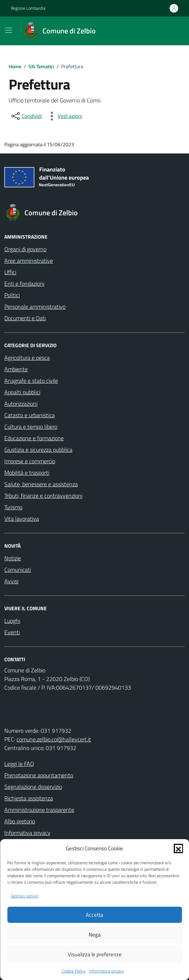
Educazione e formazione (34, 438)
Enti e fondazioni (24, 284)
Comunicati (18, 570)
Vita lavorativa (22, 519)
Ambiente (16, 369)
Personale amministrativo (35, 307)
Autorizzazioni (21, 404)
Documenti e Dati (25, 318)
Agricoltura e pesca (27, 358)
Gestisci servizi (24, 896)
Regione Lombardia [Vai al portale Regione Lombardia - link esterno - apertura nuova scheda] (28, 8)
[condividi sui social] (26, 116)
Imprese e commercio (30, 461)
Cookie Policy (74, 971)
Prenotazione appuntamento (39, 775)
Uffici (10, 272)
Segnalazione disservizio (33, 787)
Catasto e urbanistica (30, 415)
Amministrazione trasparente (39, 810)
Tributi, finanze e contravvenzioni (43, 496)
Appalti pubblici (22, 392)
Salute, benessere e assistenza (41, 484)
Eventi (12, 632)
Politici (12, 295)
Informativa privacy (107, 971)
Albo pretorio (20, 821)
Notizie (13, 558)
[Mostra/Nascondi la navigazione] (9, 30)
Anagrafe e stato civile (31, 381)
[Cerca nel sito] (170, 31)
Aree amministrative (29, 261)
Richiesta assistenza (29, 798)
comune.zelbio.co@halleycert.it (54, 739)
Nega (95, 935)
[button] (178, 848)
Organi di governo (25, 249)
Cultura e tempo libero (31, 427)
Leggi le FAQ (19, 764)
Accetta (94, 915)
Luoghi (12, 621)
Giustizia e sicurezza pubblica (38, 450)
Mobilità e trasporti (27, 473)
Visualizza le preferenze (95, 954)
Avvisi (11, 581)
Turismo (13, 507)
